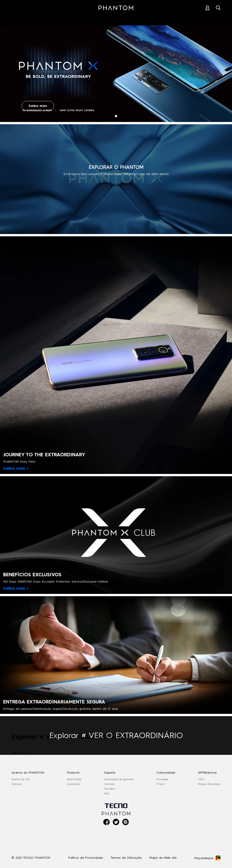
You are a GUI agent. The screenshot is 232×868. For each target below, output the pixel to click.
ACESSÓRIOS (83, 18)
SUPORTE (147, 18)
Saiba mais (38, 106)
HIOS (201, 779)
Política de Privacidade (86, 858)
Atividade (162, 779)
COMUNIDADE (183, 18)
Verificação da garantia (119, 779)
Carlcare (109, 784)
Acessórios (74, 784)
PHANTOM (47, 18)
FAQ (107, 794)
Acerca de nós (21, 779)
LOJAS (116, 18)
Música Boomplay (209, 784)
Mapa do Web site (163, 858)
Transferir (110, 789)
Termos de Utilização (126, 858)
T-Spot (160, 784)
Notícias (17, 784)
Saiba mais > (16, 468)
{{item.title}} (74, 779)
